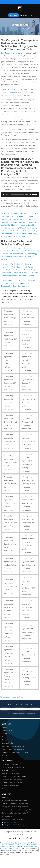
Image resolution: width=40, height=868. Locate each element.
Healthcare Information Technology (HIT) (16, 810)
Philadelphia (24, 228)
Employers (5, 797)
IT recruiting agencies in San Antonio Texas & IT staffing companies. (28, 503)
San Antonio (24, 231)
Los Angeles (6, 225)
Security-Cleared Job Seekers (12, 783)
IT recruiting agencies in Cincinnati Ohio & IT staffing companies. (11, 441)
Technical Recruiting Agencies (26, 846)
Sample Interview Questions (23, 276)
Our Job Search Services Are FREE (14, 767)
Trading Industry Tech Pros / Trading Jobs (16, 776)
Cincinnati (12, 216)
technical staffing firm (10, 92)
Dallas (3, 219)
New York (15, 228)
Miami (14, 225)
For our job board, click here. (12, 697)
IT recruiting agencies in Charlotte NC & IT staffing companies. (11, 402)
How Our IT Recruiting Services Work (15, 804)
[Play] (4, 194)
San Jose (16, 234)
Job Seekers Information (10, 764)
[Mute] (30, 194)
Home (14, 28)
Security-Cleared (22, 273)
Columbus (30, 216)
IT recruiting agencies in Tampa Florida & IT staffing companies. (28, 655)
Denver (9, 219)
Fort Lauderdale (26, 219)
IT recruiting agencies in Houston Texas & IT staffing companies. (10, 586)
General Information (9, 280)
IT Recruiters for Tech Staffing (10, 843)
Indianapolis (13, 222)
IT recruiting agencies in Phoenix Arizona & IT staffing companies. (28, 441)
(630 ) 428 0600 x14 (24, 704)
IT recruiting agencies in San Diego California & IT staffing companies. (29, 523)
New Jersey (6, 228)
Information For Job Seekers (12, 264)
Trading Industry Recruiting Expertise (15, 807)
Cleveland (21, 216)
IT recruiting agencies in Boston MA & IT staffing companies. (10, 383)
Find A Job (16, 267)
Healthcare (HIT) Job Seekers (12, 780)
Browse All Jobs (7, 743)
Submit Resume (28, 267)
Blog (15, 286)
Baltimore (18, 213)
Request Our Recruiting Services (13, 819)
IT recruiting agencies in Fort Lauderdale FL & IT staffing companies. (10, 565)
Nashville (31, 225)
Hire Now (14, 15)
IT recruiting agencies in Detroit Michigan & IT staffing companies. (10, 544)
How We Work (26, 251)
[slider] (17, 194)
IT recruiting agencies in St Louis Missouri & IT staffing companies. (28, 632)
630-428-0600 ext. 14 (11, 822)
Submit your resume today (11, 789)
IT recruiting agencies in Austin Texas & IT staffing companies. (10, 339)
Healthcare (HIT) (8, 273)
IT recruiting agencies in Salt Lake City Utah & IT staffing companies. (28, 484)
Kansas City (34, 222)
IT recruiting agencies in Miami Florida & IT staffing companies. (28, 318)
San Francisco (6, 234)
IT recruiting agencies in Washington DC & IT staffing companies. (29, 678)
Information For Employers (12, 248)
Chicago (4, 216)
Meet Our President (9, 283)
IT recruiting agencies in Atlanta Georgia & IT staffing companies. (10, 318)
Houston (4, 222)
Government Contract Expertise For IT (15, 813)
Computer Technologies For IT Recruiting (16, 752)
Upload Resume (27, 15)
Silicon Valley (32, 234)
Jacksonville (24, 222)
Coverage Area (24, 286)
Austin (10, 213)
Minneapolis (22, 225)
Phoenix (33, 228)
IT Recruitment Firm (16, 845)
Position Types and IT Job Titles (13, 749)
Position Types (24, 283)
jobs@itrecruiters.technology (24, 714)
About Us (15, 251)
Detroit (16, 219)
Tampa (11, 237)
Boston (25, 213)
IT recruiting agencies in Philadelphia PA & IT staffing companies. (29, 422)
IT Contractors (7, 816)
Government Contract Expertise (14, 257)
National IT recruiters (7, 848)
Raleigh (4, 231)
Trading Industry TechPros (24, 270)
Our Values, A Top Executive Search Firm (16, 746)
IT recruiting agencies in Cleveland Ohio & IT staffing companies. (11, 463)
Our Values (32, 280)
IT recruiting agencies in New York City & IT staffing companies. (28, 402)
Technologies (6, 286)
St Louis (4, 237)
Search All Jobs (7, 770)
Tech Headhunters (31, 845)
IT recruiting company (13, 53)
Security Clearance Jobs (10, 786)
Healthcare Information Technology (23, 254)
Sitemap (5, 755)
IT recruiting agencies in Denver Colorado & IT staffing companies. (11, 523)
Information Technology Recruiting (14, 801)
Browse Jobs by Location (10, 773)
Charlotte (33, 213)
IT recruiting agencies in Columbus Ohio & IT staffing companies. (10, 484)
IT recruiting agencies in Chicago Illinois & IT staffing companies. (11, 422)
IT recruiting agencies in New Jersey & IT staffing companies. (28, 383)
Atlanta (4, 213)
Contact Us (6, 734)
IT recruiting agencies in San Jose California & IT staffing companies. (28, 565)
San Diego (34, 231)
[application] (20, 194)
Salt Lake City (13, 231)
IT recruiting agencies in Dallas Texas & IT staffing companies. (10, 503)
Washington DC (21, 237)
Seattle (23, 234)
